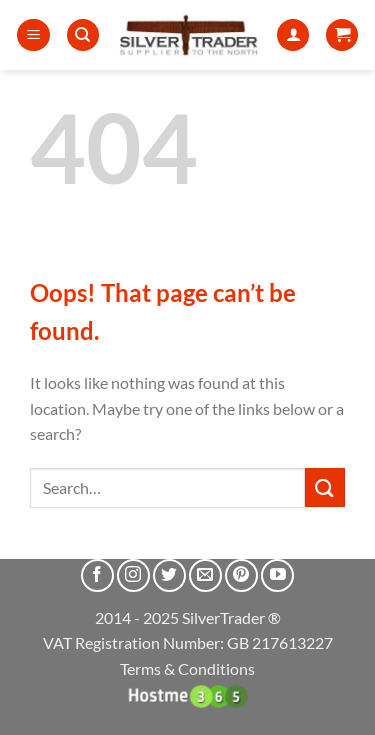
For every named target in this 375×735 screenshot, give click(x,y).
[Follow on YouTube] (277, 575)
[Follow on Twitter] (169, 575)
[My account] (293, 35)
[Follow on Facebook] (97, 575)
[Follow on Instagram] (133, 575)
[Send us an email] (205, 575)
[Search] (83, 35)
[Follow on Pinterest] (241, 575)
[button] (33, 35)
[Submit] (325, 487)
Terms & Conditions (187, 668)
